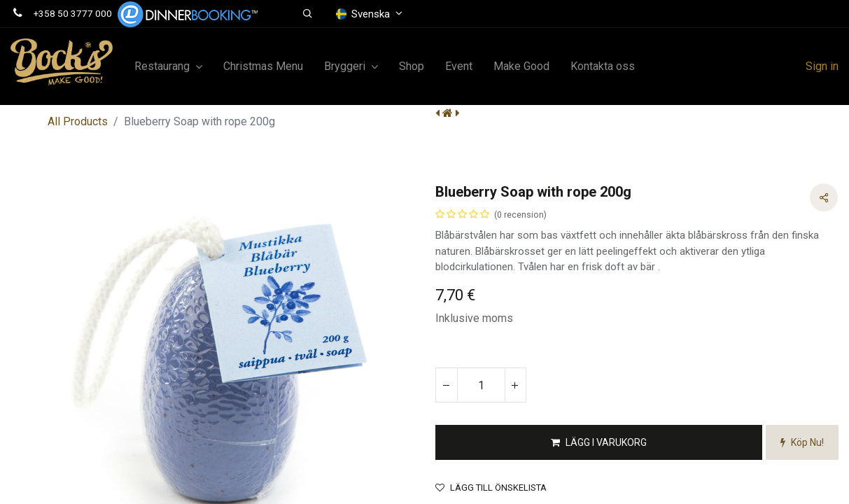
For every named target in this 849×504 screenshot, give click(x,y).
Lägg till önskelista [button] (491, 488)
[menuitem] (263, 66)
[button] (308, 14)
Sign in (822, 66)
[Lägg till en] (515, 385)
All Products (78, 121)
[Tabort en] (447, 385)
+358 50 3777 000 (73, 13)
